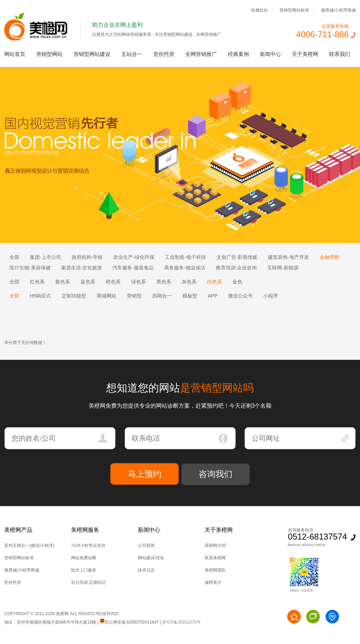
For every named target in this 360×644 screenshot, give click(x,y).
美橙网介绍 (215, 546)
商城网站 (107, 296)
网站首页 (15, 54)
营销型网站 (49, 54)
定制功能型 (74, 296)
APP (213, 296)
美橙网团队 (215, 570)
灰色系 (189, 282)
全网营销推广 (201, 54)
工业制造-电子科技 (185, 257)
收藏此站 (259, 10)
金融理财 (329, 257)
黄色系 (63, 282)
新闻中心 (270, 54)
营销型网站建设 (92, 54)
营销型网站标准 (294, 10)
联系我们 (340, 54)
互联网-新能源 (283, 268)
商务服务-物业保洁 (185, 268)
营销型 (134, 296)
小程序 (271, 296)
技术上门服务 (84, 570)
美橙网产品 (18, 530)
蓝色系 (88, 282)
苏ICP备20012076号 (181, 622)
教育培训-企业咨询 (236, 268)
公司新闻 (146, 546)
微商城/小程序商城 (338, 10)
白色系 (214, 282)
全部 (14, 257)
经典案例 (238, 54)
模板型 (190, 296)
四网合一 (162, 296)
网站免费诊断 (84, 558)
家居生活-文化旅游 (82, 268)
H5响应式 (40, 296)
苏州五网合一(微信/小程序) (29, 546)
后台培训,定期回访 (88, 582)
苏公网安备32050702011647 (129, 622)
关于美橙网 (305, 54)
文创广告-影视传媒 (237, 257)
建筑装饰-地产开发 (288, 257)
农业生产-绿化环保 (134, 257)
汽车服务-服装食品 (133, 268)
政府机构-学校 (87, 257)
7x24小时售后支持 (88, 546)
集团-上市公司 (46, 257)
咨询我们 (216, 474)
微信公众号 (240, 296)
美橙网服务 (85, 530)
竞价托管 (164, 54)
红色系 (37, 282)
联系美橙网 (215, 558)
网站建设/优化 (151, 558)
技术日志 (146, 570)
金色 (237, 282)
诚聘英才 (213, 582)
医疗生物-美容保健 (30, 268)
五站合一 (132, 54)
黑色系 (164, 282)
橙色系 (113, 282)
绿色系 (139, 282)
